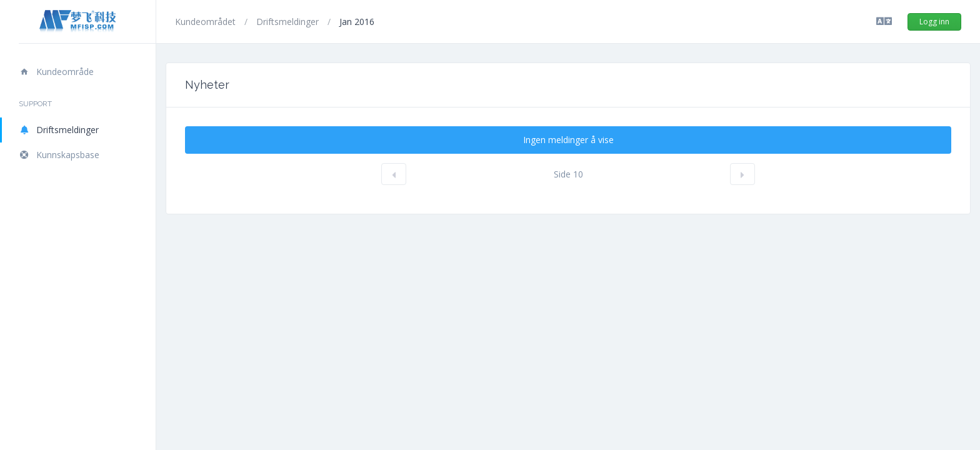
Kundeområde (56, 72)
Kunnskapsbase (59, 155)
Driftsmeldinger (59, 130)
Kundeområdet (207, 22)
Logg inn (934, 22)
